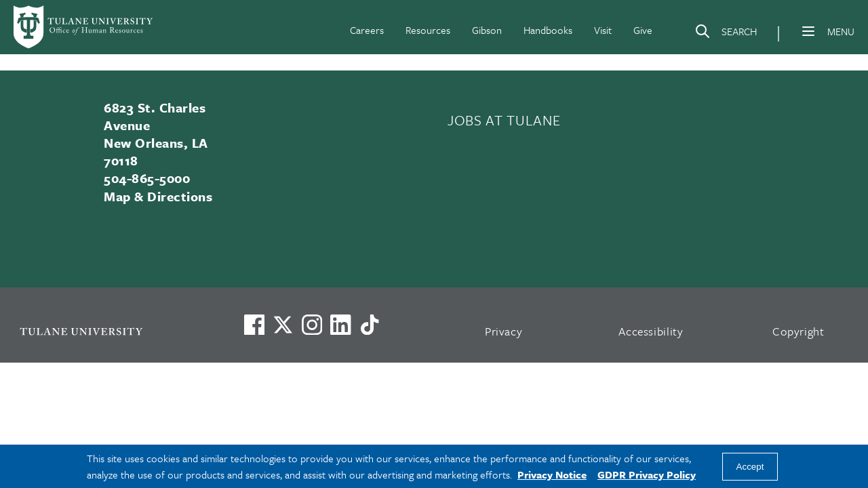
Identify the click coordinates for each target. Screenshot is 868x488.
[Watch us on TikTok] (370, 325)
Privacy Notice (552, 474)
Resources (428, 30)
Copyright (798, 331)
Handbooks (548, 30)
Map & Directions (158, 196)
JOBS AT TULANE (504, 120)
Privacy (504, 331)
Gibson (487, 30)
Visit (603, 30)
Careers (367, 30)
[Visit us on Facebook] (254, 325)
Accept (750, 467)
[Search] (726, 34)
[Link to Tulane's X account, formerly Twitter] (283, 325)
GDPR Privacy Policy (647, 474)
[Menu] (808, 31)
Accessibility (651, 331)
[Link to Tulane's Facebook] (312, 325)
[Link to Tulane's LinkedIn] (340, 325)
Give (643, 30)
